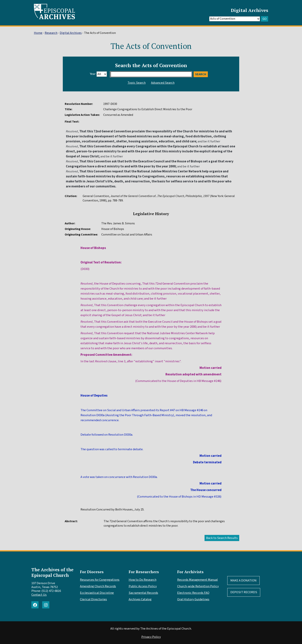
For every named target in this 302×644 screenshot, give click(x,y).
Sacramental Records (143, 593)
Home (38, 33)
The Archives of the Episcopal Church (52, 572)
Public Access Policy (143, 586)
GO (265, 19)
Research (51, 33)
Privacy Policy (151, 637)
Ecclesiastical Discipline (97, 593)
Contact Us (39, 595)
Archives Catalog (140, 599)
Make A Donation (243, 581)
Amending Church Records (98, 586)
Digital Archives (249, 10)
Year (93, 74)
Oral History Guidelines (193, 599)
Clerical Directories (93, 599)
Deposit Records (244, 592)
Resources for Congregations (100, 580)
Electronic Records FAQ (193, 593)
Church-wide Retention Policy (198, 586)
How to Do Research (143, 580)
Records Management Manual (198, 580)
